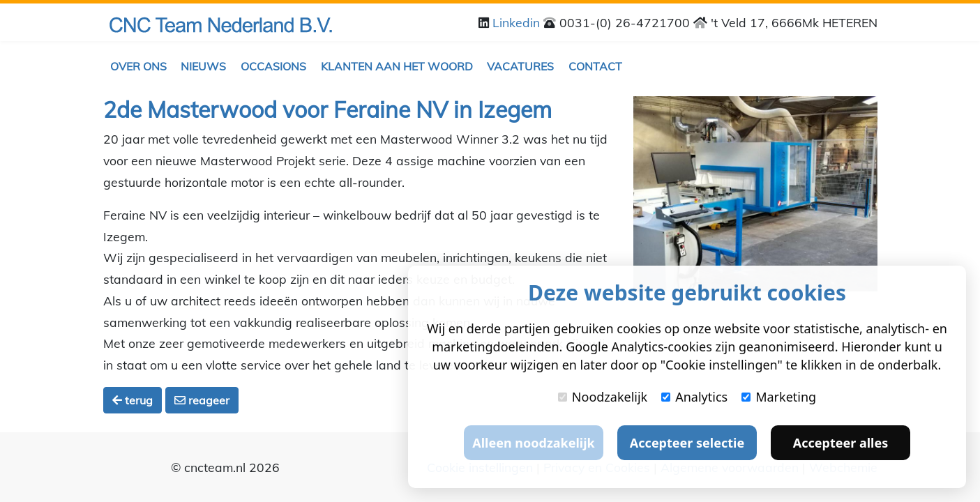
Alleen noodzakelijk (533, 443)
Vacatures (520, 66)
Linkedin (518, 22)
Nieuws (203, 66)
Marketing (779, 397)
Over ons (138, 66)
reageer (202, 400)
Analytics (694, 397)
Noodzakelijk (603, 397)
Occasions (273, 66)
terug (133, 400)
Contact (595, 66)
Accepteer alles (840, 443)
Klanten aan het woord (397, 66)
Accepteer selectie (687, 443)
